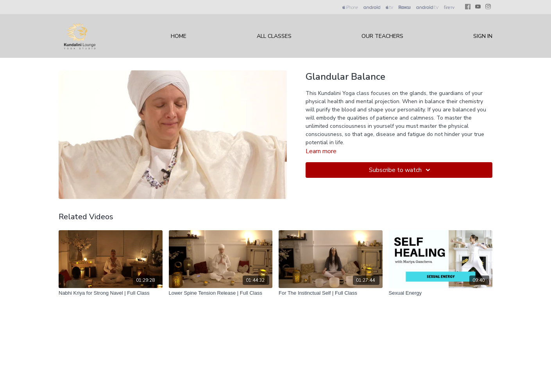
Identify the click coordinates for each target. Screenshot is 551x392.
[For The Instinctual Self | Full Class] (331, 293)
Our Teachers (382, 36)
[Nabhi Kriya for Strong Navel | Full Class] (111, 293)
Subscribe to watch (401, 170)
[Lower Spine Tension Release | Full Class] (221, 293)
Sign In (483, 36)
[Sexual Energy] (441, 293)
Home (179, 36)
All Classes (274, 36)
